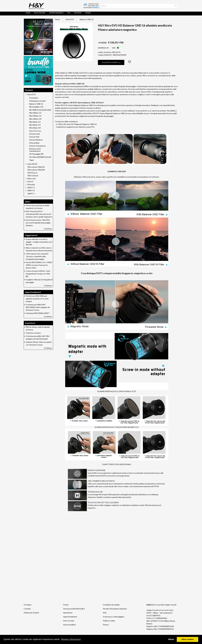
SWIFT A (31, 189)
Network (78, 14)
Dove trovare (40, 14)
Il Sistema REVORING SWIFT (38, 314)
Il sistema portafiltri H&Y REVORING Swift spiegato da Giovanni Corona (38, 309)
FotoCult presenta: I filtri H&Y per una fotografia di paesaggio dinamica (38, 224)
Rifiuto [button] (171, 639)
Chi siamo (28, 606)
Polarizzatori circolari (37, 102)
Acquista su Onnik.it (111, 64)
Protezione (34, 99)
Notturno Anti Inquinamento (35, 151)
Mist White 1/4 (35, 117)
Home (28, 14)
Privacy (106, 626)
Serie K (30, 183)
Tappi (31, 161)
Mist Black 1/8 (35, 129)
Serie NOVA (32, 165)
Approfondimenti (56, 14)
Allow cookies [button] (188, 639)
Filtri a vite (32, 180)
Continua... (48, 230)
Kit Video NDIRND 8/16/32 (40, 158)
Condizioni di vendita (111, 606)
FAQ (69, 14)
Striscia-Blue (34, 144)
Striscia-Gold (34, 135)
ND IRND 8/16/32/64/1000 (40, 111)
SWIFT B (31, 192)
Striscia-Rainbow (36, 141)
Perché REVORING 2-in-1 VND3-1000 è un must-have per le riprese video (39, 266)
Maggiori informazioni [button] (71, 639)
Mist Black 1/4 (35, 126)
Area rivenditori (70, 626)
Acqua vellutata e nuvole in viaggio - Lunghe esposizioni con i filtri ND (39, 243)
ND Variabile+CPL (36, 108)
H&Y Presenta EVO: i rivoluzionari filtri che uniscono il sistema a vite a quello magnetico (39, 215)
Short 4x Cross (35, 132)
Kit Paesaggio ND (36, 155)
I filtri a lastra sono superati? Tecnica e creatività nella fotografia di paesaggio (37, 258)
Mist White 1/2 (35, 114)
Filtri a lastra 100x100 (36, 171)
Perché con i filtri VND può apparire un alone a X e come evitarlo (37, 300)
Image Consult (171, 606)
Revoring (31, 186)
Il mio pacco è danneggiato (114, 618)
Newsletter (68, 614)
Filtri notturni (33, 177)
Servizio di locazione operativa (115, 610)
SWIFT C (31, 195)
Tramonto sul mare (33, 334)
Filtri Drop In (33, 174)
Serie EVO (70, 21)
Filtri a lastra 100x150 (36, 168)
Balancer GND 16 (87, 21)
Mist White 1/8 (35, 120)
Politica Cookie (109, 622)
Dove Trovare (69, 622)
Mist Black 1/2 (35, 123)
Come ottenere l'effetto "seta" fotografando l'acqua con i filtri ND (38, 275)
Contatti (27, 610)
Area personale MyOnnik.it (74, 610)
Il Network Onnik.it (31, 614)
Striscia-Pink (34, 138)
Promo (88, 14)
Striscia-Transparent (37, 147)
